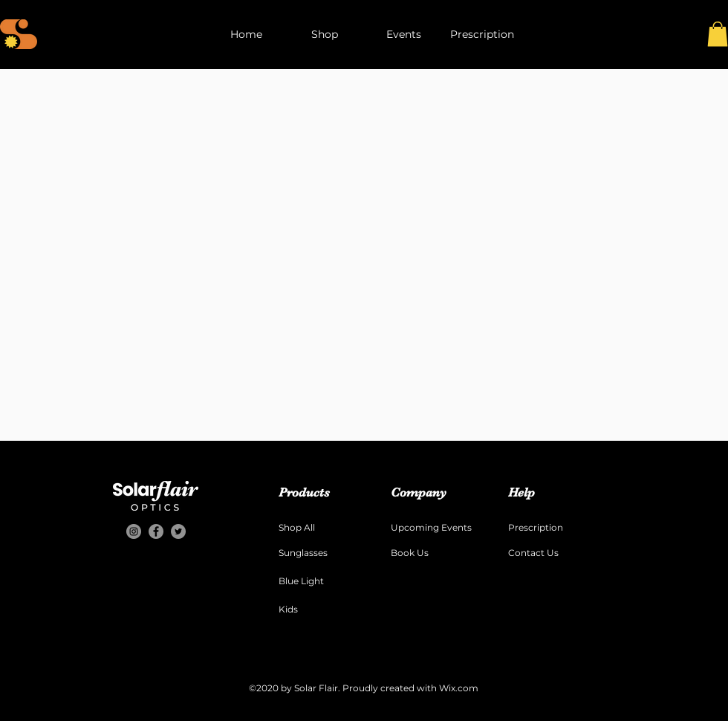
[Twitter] (178, 531)
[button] (718, 34)
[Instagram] (134, 531)
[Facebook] (156, 531)
